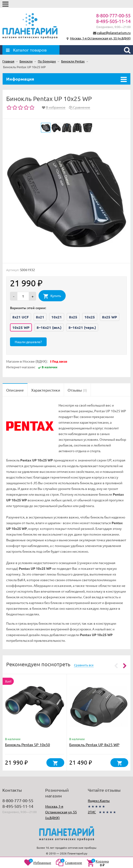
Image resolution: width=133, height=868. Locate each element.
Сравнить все (84, 665)
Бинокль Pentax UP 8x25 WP (94, 744)
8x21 (40, 317)
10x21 (57, 317)
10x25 (90, 317)
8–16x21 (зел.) (49, 327)
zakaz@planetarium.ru (114, 33)
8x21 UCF (21, 317)
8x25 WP (110, 317)
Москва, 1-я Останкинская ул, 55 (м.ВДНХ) (100, 38)
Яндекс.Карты (99, 801)
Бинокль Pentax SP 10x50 (27, 744)
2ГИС (92, 812)
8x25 (73, 317)
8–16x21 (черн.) (82, 327)
